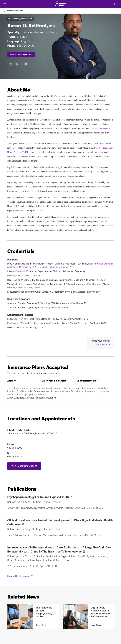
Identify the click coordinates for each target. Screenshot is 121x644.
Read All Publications (20, 576)
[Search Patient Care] (115, 4)
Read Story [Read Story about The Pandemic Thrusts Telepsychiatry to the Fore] (41, 625)
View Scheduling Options (21, 54)
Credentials (21, 251)
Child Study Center (58, 96)
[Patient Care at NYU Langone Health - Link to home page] (60, 4)
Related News (23, 597)
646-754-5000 (26, 46)
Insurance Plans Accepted (38, 367)
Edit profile (101, 345)
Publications (22, 489)
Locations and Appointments (41, 419)
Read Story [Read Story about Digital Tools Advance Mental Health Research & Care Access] (96, 625)
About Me (19, 90)
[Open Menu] (5, 4)
